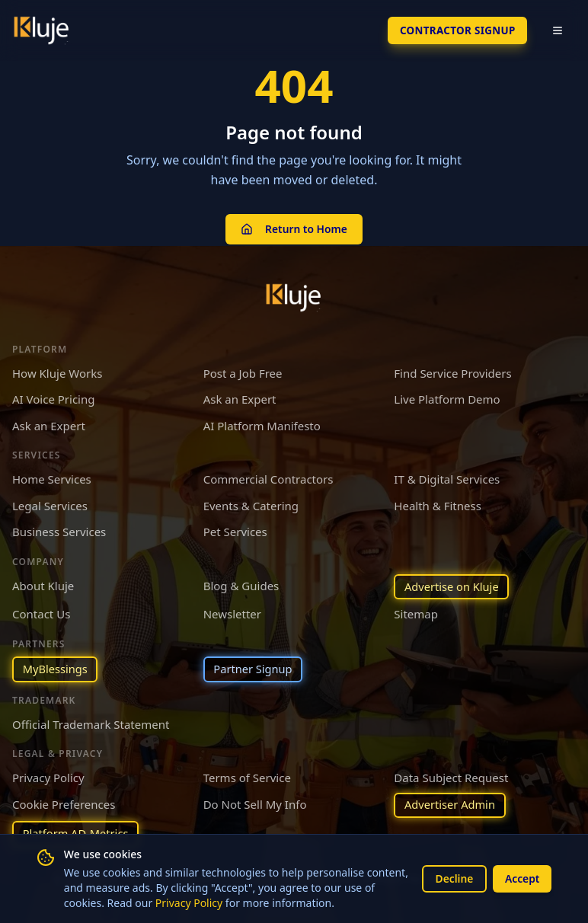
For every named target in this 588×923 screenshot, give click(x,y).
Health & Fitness (438, 503)
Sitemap (416, 612)
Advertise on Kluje (453, 585)
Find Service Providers (452, 371)
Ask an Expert (240, 397)
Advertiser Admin (451, 804)
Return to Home (294, 227)
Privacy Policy (202, 903)
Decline (453, 878)
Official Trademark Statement (91, 723)
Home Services (52, 477)
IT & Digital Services (447, 477)
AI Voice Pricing (53, 397)
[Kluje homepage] (294, 295)
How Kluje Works (57, 371)
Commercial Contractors (268, 477)
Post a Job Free (243, 371)
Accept (522, 878)
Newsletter (232, 612)
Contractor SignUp (455, 30)
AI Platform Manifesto (262, 423)
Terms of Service (247, 777)
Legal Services (50, 503)
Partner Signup (254, 668)
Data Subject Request (451, 777)
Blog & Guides (241, 583)
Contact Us (41, 612)
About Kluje (43, 583)
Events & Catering (251, 503)
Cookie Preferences (64, 803)
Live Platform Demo (447, 397)
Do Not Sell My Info (255, 803)
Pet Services (235, 529)
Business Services (59, 529)
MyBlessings (56, 668)
